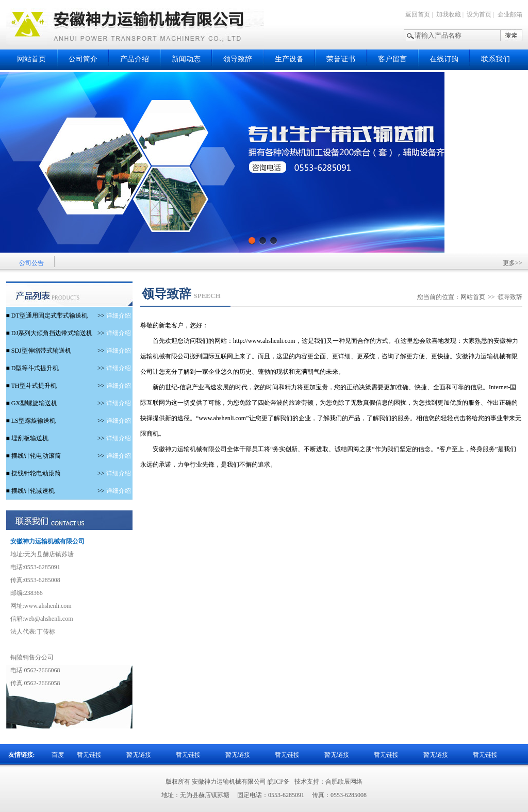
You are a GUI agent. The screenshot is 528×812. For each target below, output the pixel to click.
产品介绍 (135, 59)
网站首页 (31, 59)
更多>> (513, 263)
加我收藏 (449, 14)
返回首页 (418, 14)
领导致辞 (238, 59)
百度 (58, 755)
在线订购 (444, 59)
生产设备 (289, 59)
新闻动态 (186, 59)
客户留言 (392, 59)
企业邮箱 (510, 14)
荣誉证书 (341, 59)
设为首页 (479, 14)
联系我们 (496, 59)
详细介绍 (114, 316)
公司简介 (83, 59)
